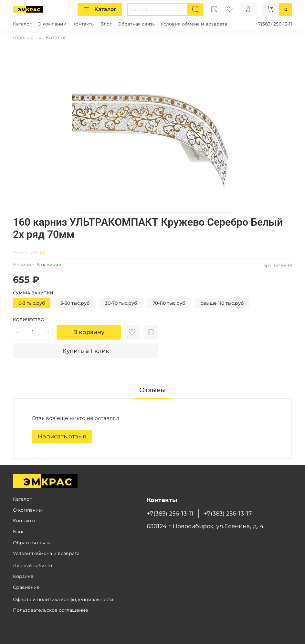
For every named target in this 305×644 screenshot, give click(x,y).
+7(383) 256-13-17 (228, 513)
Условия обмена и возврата (194, 24)
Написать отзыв (62, 436)
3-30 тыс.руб (75, 303)
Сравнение (26, 587)
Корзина (23, 576)
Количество (29, 320)
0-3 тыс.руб (32, 303)
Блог (106, 24)
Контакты (84, 24)
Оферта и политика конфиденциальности (63, 599)
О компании (52, 24)
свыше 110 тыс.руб (222, 303)
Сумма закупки (33, 293)
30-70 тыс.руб (121, 303)
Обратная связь (136, 24)
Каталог (100, 9)
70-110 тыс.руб (169, 303)
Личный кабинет (33, 566)
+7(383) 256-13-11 (274, 24)
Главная (23, 38)
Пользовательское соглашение (51, 610)
